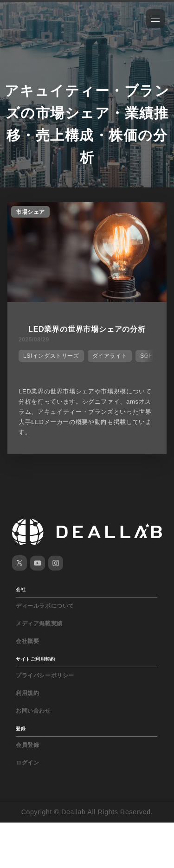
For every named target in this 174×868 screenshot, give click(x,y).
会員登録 (27, 745)
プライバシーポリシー (45, 675)
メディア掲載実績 (39, 624)
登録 (21, 729)
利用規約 (27, 693)
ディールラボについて (45, 606)
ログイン (27, 763)
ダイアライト (110, 356)
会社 (21, 589)
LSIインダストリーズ (51, 356)
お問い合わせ (33, 711)
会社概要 (27, 641)
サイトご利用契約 (35, 659)
